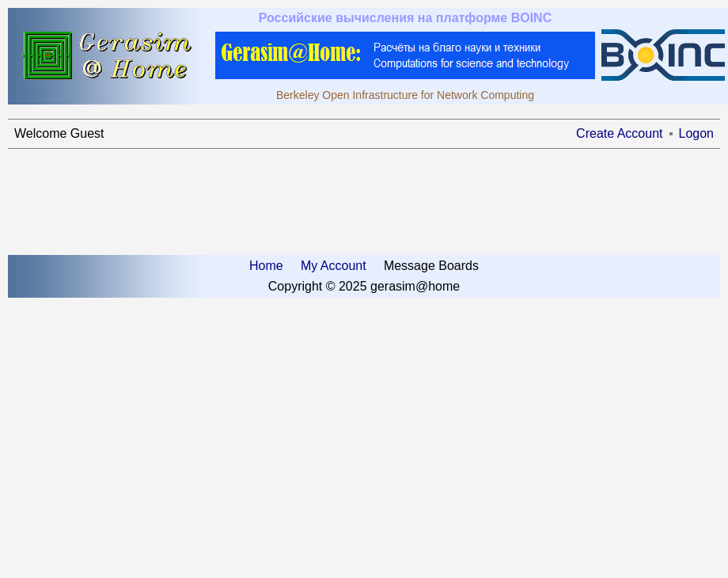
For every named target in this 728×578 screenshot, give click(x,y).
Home (266, 266)
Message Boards (431, 266)
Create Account (619, 133)
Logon (697, 133)
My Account (334, 266)
